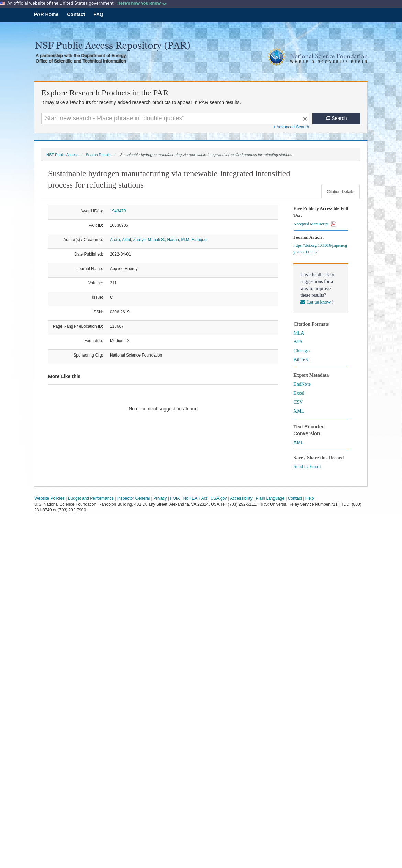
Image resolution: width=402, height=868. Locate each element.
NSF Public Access (62, 155)
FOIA (175, 498)
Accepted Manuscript (315, 224)
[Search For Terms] (175, 119)
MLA (299, 333)
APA (298, 342)
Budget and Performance (91, 498)
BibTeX (301, 360)
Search (336, 118)
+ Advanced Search (291, 127)
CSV (298, 402)
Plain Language (270, 498)
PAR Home (46, 14)
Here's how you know (142, 3)
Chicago (301, 351)
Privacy (160, 498)
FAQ (98, 14)
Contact (76, 14)
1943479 (118, 211)
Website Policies (49, 498)
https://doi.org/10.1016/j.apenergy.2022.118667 (320, 249)
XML (299, 411)
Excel (299, 393)
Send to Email (307, 467)
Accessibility (241, 498)
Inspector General (133, 498)
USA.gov (219, 498)
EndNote (302, 384)
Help (310, 498)
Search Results (98, 155)
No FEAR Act (195, 498)
